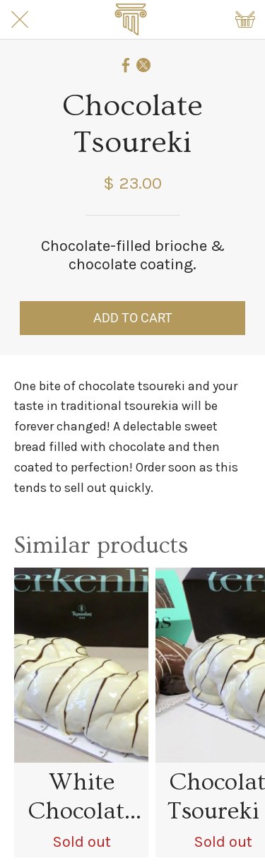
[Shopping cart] (245, 20)
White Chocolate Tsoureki (82, 798)
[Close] (20, 20)
